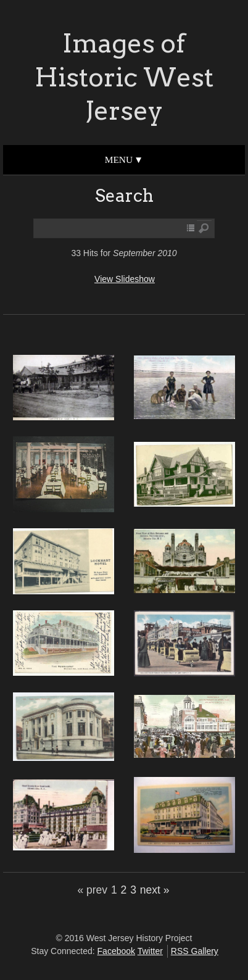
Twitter (150, 951)
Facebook (116, 951)
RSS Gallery (195, 951)
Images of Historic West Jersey (124, 77)
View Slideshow (125, 279)
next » (155, 890)
